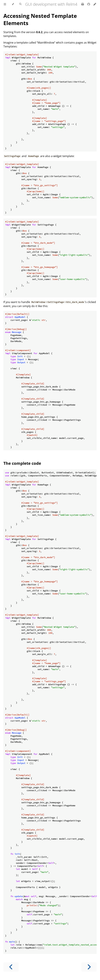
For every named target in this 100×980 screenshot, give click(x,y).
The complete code (22, 463)
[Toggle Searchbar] (20, 4)
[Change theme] (13, 4)
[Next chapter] (89, 967)
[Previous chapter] (11, 967)
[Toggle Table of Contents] (5, 4)
